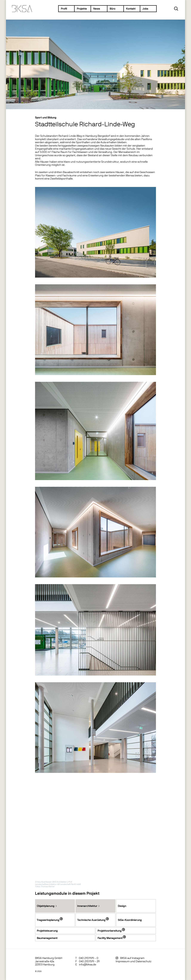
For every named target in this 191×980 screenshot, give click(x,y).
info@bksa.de (88, 964)
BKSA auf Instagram (132, 958)
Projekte (82, 9)
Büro (113, 9)
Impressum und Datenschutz (133, 961)
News (97, 9)
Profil (64, 9)
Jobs (145, 9)
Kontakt (131, 9)
